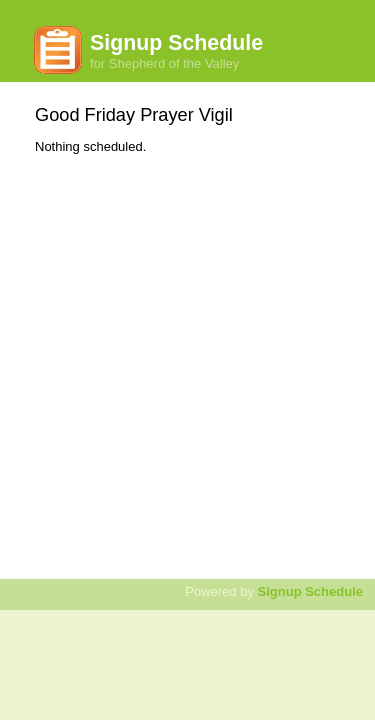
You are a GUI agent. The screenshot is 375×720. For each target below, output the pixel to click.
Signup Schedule (310, 591)
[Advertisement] (187, 356)
